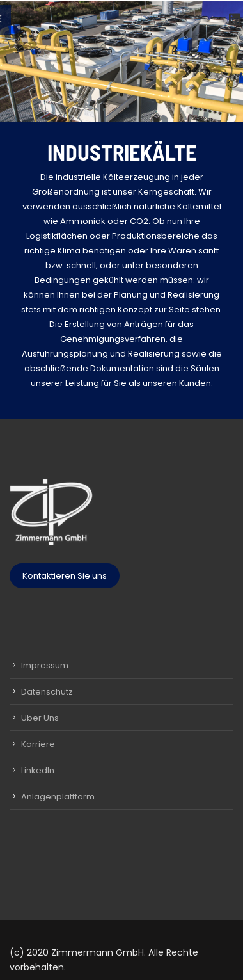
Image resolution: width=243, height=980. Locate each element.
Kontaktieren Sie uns (65, 576)
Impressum (45, 665)
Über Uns (40, 718)
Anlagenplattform (58, 797)
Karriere (38, 744)
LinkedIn (38, 770)
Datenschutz (47, 692)
